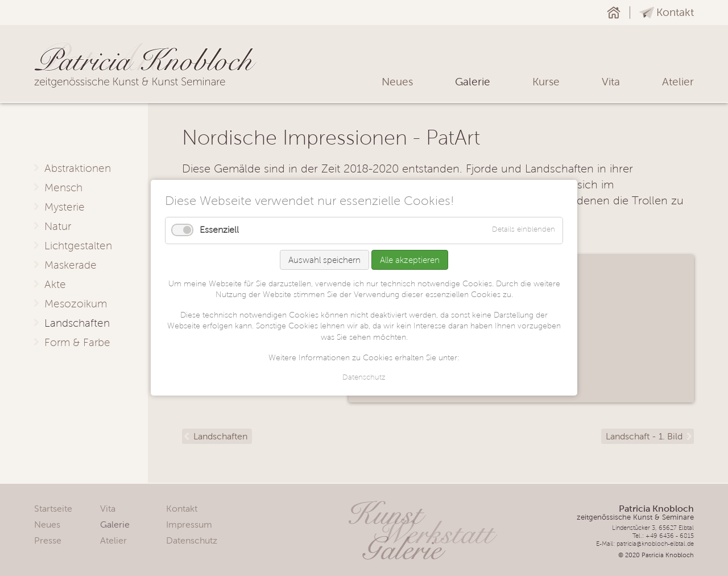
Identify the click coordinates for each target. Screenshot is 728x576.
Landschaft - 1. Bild (644, 436)
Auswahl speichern (324, 260)
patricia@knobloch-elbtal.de (655, 544)
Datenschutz (364, 378)
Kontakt (675, 12)
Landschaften (220, 436)
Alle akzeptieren (410, 260)
